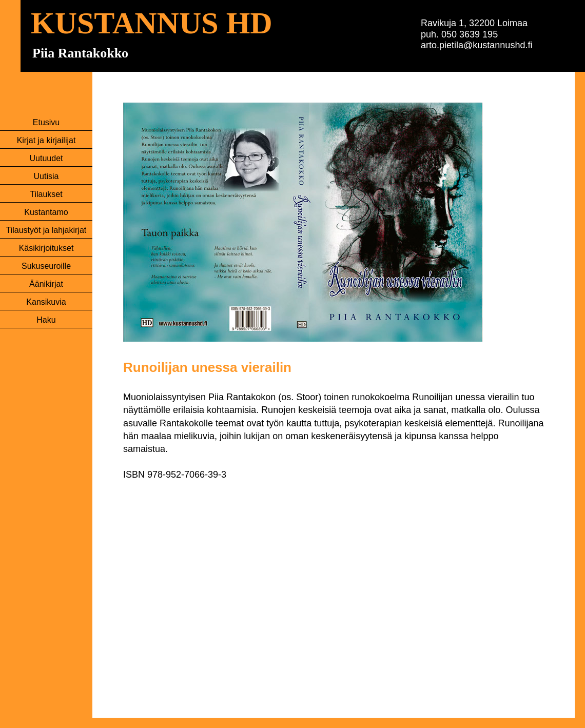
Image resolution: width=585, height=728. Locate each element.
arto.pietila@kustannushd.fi (476, 45)
